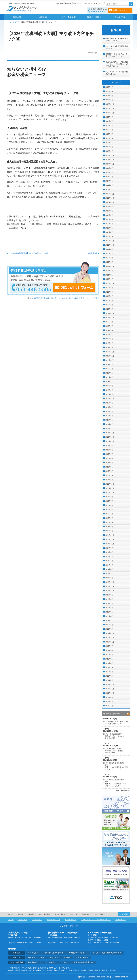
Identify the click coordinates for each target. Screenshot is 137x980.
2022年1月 (109, 262)
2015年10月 (110, 492)
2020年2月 (109, 305)
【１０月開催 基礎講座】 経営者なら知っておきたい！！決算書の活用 (116, 751)
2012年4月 (109, 667)
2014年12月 (110, 535)
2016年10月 (110, 441)
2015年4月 (109, 518)
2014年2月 (109, 574)
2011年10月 (110, 693)
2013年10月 (110, 591)
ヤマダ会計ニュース (53, 920)
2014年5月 (109, 561)
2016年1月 (109, 480)
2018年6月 (109, 373)
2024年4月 (109, 181)
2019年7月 (109, 326)
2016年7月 (109, 454)
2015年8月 (109, 501)
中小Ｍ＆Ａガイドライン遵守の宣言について (96, 920)
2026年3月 (109, 91)
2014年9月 (109, 548)
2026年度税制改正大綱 (39, 298)
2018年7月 (109, 369)
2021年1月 (109, 279)
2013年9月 (109, 595)
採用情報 (68, 3)
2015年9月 (109, 497)
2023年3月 (109, 228)
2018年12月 (110, 352)
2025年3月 (109, 143)
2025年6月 (109, 130)
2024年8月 (109, 168)
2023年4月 (109, 224)
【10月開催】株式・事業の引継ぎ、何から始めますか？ (116, 723)
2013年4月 (109, 616)
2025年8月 (109, 121)
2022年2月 (109, 258)
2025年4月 (109, 138)
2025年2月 (109, 147)
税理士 (96, 298)
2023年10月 (110, 202)
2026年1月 (109, 100)
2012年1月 (109, 680)
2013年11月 (110, 586)
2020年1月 (109, 309)
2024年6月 (109, 173)
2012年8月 (109, 650)
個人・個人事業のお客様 (54, 953)
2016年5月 (109, 463)
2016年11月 (110, 437)
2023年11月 (110, 198)
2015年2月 (109, 527)
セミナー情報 (23, 920)
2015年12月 (110, 484)
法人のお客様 (33, 953)
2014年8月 (109, 552)
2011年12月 (110, 685)
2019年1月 (109, 347)
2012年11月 (110, 638)
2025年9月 (109, 117)
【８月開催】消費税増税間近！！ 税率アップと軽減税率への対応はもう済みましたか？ (116, 766)
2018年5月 (109, 377)
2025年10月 (110, 113)
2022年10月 (110, 245)
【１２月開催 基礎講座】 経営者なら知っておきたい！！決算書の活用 (116, 736)
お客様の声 (88, 3)
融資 (42, 958)
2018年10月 (110, 356)
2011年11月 (110, 689)
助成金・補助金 (94, 17)
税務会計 (17, 17)
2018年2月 (109, 390)
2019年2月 (109, 343)
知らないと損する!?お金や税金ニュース (75, 298)
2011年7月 (109, 702)
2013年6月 (109, 608)
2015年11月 (110, 488)
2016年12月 (110, 433)
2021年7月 (109, 271)
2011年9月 (109, 697)
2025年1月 (109, 151)
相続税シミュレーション (59, 962)
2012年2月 (109, 676)
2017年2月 (109, 424)
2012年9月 (109, 646)
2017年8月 (109, 407)
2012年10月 (110, 642)
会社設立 (67, 958)
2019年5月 (109, 335)
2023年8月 (109, 211)
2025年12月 (110, 104)
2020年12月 (110, 283)
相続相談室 (86, 914)
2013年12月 (110, 582)
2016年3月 (109, 471)
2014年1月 (109, 578)
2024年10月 (110, 164)
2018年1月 (109, 394)
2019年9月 (109, 322)
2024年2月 (109, 185)
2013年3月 (109, 621)
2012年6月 (109, 659)
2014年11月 (110, 539)
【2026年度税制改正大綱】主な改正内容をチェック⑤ (28, 253)
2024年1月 (109, 190)
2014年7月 (109, 557)
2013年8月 (109, 599)
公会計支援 (120, 17)
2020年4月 (109, 296)
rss (128, 714)
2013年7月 (109, 604)
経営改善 (32, 958)
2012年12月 (110, 633)
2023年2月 (109, 232)
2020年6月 (109, 292)
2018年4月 (109, 382)
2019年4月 (109, 339)
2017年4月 (109, 420)
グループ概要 (59, 3)
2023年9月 (109, 207)
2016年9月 (109, 446)
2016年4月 (109, 467)
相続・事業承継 (69, 17)
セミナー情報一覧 (123, 791)
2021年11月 (110, 266)
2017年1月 (109, 429)
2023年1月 (109, 236)
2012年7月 (109, 655)
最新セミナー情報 (113, 714)
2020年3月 (109, 300)
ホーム (9, 22)
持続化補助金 (92, 253)
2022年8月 (109, 249)
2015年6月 (109, 510)
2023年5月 (109, 219)
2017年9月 (109, 403)
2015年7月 (109, 505)
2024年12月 (110, 155)
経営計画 (43, 17)
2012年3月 (109, 672)
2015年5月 (109, 514)
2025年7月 (109, 126)
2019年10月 (110, 318)
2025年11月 (110, 108)
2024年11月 (110, 160)
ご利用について (120, 920)
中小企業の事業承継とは (83, 962)
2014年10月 (110, 544)
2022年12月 (110, 241)
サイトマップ (99, 3)
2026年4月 (109, 87)
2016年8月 (109, 450)
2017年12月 (110, 399)
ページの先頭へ (124, 914)
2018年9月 (109, 360)
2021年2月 (109, 275)
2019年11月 (110, 313)
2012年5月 (109, 663)
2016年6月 (109, 458)
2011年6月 (109, 706)
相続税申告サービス (36, 962)
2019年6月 (109, 330)
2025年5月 (109, 134)
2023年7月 (109, 215)
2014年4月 (109, 565)
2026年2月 (109, 96)
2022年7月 (109, 254)
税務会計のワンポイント (78, 953)
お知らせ (16, 22)
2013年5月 (109, 612)
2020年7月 (109, 288)
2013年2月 (109, 625)
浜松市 (54, 298)
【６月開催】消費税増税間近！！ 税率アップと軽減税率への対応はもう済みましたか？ (116, 783)
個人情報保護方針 (71, 920)
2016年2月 (109, 475)
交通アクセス (78, 3)
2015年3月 (109, 522)
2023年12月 (110, 194)
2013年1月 (109, 629)
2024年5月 (109, 177)
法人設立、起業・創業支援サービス (107, 953)
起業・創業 (54, 958)
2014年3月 (109, 569)
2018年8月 (109, 365)
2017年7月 (109, 412)
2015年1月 (109, 531)
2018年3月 (109, 386)
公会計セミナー (37, 920)
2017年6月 (109, 416)
